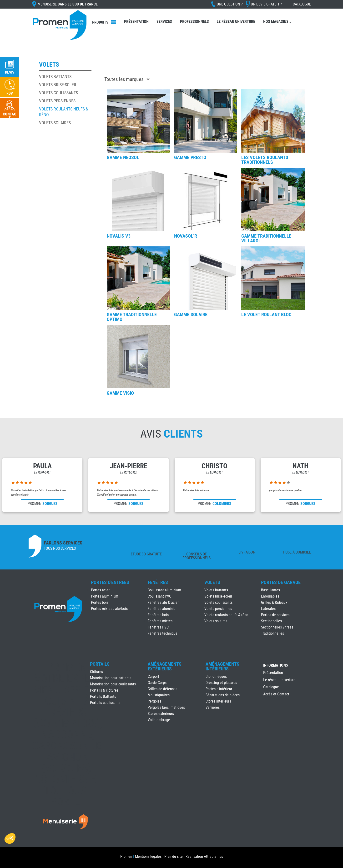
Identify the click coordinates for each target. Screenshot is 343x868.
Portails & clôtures (104, 690)
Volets (212, 582)
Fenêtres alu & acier (163, 602)
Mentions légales (148, 856)
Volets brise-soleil (58, 85)
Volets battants (55, 77)
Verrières (213, 707)
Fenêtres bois (158, 615)
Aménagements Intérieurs (222, 666)
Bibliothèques (216, 676)
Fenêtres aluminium (163, 609)
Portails (100, 664)
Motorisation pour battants (111, 678)
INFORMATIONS (276, 666)
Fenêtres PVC (158, 627)
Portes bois (100, 602)
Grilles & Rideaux (274, 602)
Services (164, 22)
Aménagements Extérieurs (165, 666)
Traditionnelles (272, 633)
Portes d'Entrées (110, 582)
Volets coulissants (58, 93)
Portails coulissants (105, 703)
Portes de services (275, 615)
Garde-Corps (157, 683)
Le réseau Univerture (236, 22)
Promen (126, 856)
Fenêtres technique (163, 633)
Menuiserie (68, 4)
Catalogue (302, 4)
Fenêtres (158, 582)
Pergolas (154, 701)
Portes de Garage (281, 582)
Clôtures (96, 672)
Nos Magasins (276, 22)
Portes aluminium (105, 596)
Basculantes (270, 590)
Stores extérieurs (161, 714)
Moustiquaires (159, 695)
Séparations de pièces (223, 695)
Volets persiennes (57, 101)
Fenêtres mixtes (160, 621)
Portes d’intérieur (219, 689)
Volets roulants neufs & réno (226, 615)
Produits (100, 22)
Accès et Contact (276, 694)
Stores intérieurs (218, 701)
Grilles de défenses (162, 689)
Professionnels (194, 22)
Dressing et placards (221, 683)
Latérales (268, 609)
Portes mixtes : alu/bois (109, 609)
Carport (153, 676)
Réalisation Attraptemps (204, 856)
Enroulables (270, 596)
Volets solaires (55, 123)
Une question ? (230, 4)
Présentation (136, 22)
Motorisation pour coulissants (113, 684)
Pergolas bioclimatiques (166, 707)
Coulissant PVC (159, 596)
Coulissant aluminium (164, 590)
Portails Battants (103, 696)
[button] (10, 838)
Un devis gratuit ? (266, 4)
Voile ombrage (159, 720)
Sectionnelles (271, 621)
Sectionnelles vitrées (277, 627)
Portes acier (100, 590)
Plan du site (174, 856)
